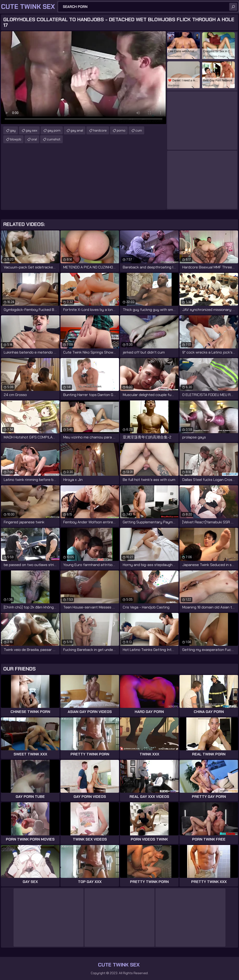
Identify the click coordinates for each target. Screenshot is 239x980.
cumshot (54, 139)
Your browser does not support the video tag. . (84, 78)
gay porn (54, 130)
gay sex (32, 130)
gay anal (77, 130)
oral (34, 139)
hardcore (100, 130)
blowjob (16, 139)
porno (121, 130)
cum (139, 130)
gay (13, 130)
